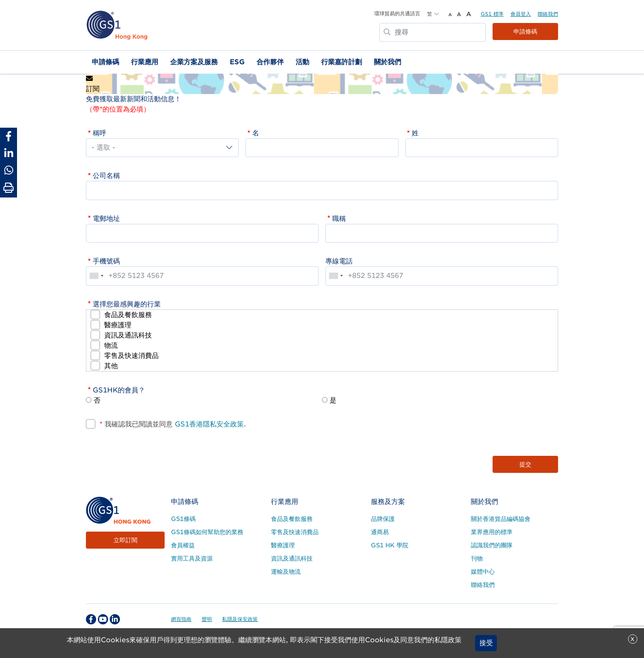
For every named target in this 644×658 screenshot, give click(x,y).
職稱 (339, 219)
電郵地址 (106, 219)
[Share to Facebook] (9, 136)
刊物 (477, 558)
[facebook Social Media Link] (91, 619)
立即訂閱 (125, 540)
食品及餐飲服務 (128, 315)
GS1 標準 (492, 14)
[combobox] (96, 276)
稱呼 (100, 133)
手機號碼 (106, 261)
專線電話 (339, 261)
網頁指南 (181, 619)
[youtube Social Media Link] (103, 619)
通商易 (380, 532)
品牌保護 (383, 519)
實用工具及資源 (192, 558)
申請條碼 (525, 31)
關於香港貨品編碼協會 (501, 519)
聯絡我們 (548, 14)
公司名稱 (106, 176)
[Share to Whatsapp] (9, 170)
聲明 (207, 619)
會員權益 (183, 545)
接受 (486, 643)
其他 (111, 366)
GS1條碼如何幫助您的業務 (207, 532)
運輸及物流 (286, 572)
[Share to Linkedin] (9, 153)
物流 (111, 345)
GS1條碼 (183, 519)
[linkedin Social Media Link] (115, 619)
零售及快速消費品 (131, 356)
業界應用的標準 (492, 532)
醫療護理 (118, 325)
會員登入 (521, 14)
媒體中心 (483, 572)
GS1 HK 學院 (390, 545)
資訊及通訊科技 (128, 335)
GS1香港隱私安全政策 (208, 424)
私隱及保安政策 (240, 619)
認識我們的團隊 (492, 545)
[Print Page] (9, 188)
